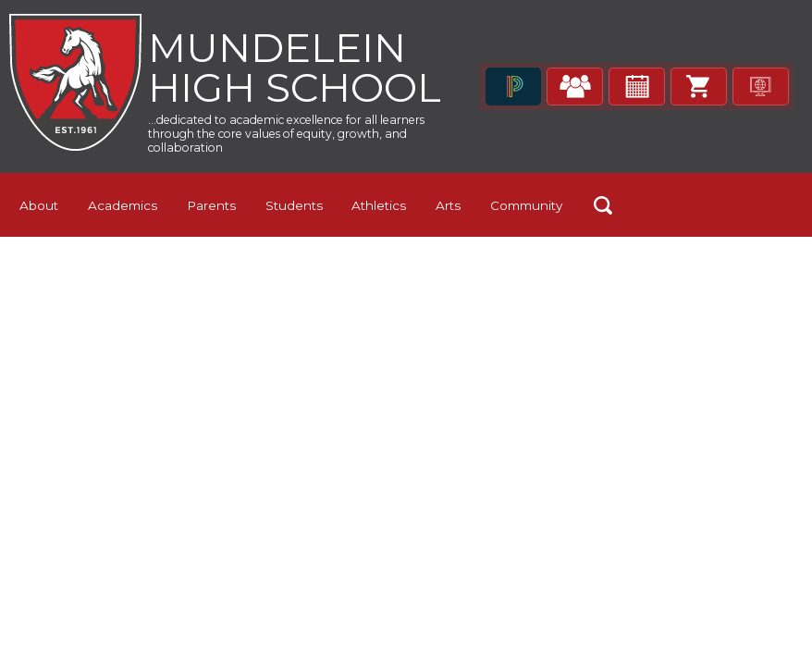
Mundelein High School (289, 92)
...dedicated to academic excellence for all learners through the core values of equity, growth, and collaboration (286, 185)
